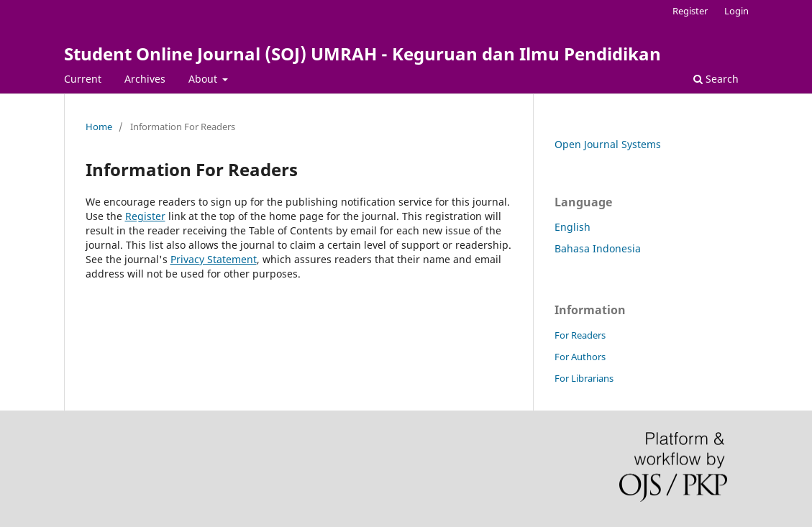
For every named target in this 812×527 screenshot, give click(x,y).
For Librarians (584, 378)
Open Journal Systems (608, 144)
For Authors (580, 357)
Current (83, 79)
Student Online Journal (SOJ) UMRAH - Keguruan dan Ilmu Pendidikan (362, 54)
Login (736, 11)
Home (99, 127)
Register (690, 11)
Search (716, 79)
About (204, 79)
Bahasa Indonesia (598, 248)
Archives (145, 79)
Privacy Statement (214, 259)
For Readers (580, 335)
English (572, 227)
